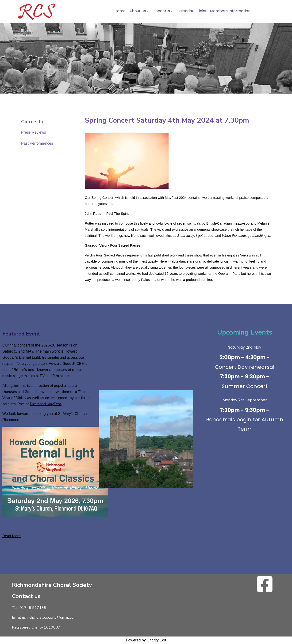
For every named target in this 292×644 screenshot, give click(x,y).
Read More (12, 536)
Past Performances (37, 143)
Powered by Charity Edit (146, 640)
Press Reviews (34, 132)
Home (120, 11)
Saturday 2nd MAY (18, 351)
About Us (138, 11)
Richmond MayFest (46, 404)
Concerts (161, 11)
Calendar (185, 11)
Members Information (230, 11)
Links (202, 11)
